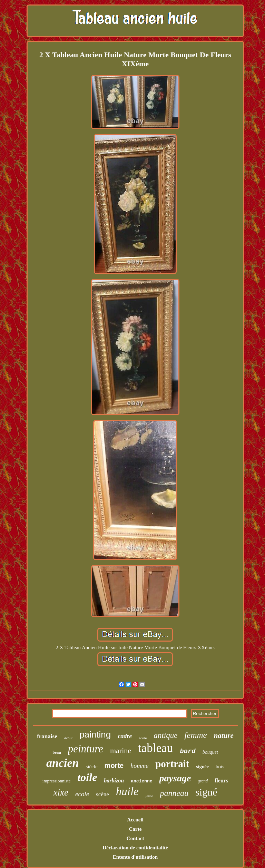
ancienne (141, 781)
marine (121, 750)
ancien (62, 763)
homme (139, 766)
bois (220, 767)
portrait (172, 764)
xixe (61, 792)
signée (202, 767)
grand (203, 781)
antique (165, 735)
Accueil (135, 820)
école (143, 738)
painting (95, 734)
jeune (149, 796)
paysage (175, 778)
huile (127, 791)
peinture (86, 749)
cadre (125, 736)
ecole (82, 794)
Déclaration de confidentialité (135, 848)
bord (188, 751)
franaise (47, 736)
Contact (135, 838)
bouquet (210, 752)
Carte (135, 829)
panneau (174, 793)
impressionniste (57, 781)
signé (206, 792)
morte (114, 765)
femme (195, 735)
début (68, 738)
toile (87, 777)
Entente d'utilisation (135, 857)
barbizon (114, 781)
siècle (91, 767)
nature (224, 735)
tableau (155, 748)
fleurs (221, 781)
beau (57, 752)
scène (102, 794)
